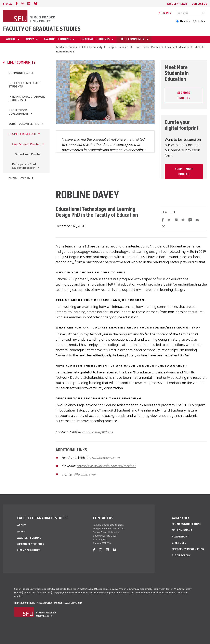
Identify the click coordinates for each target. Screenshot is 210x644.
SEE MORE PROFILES (184, 95)
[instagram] (23, 4)
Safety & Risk (180, 518)
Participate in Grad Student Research (24, 166)
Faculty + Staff (177, 4)
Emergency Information (188, 549)
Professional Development (19, 112)
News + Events (19, 178)
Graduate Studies (66, 47)
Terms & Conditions (25, 603)
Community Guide (21, 73)
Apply (30, 39)
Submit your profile (184, 172)
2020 (198, 47)
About (11, 39)
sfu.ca (7, 4)
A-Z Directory (181, 555)
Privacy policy (44, 603)
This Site (185, 21)
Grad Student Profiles (147, 47)
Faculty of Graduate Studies (42, 29)
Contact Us (199, 4)
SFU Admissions (182, 530)
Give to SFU (179, 543)
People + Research (119, 47)
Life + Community (132, 39)
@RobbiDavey (85, 474)
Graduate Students (95, 39)
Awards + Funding (58, 39)
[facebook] (17, 4)
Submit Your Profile (28, 154)
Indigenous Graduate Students (24, 85)
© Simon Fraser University (68, 603)
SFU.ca (201, 21)
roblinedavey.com (106, 458)
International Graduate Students (27, 98)
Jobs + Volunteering (24, 124)
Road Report (180, 537)
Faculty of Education (177, 47)
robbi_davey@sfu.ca (98, 432)
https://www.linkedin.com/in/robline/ (106, 466)
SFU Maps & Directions (186, 524)
